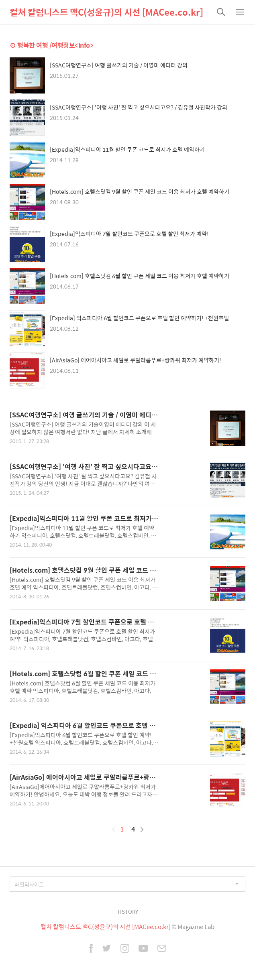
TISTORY (127, 912)
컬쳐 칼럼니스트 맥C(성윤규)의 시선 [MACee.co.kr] (106, 12)
